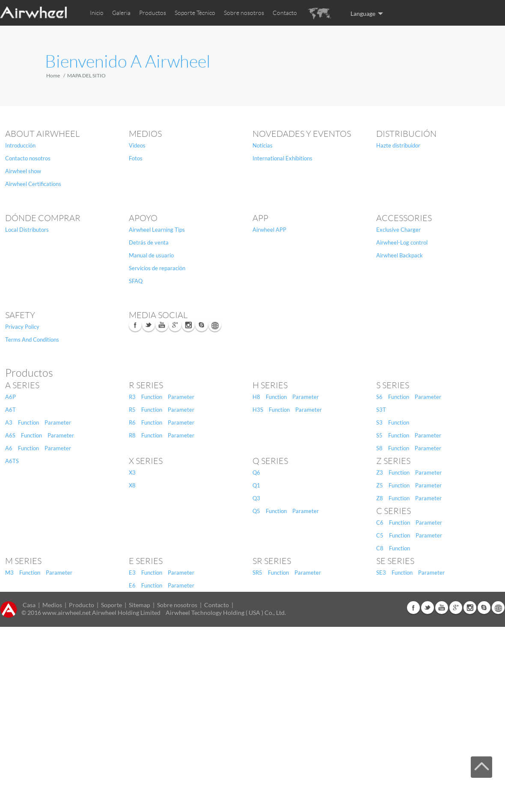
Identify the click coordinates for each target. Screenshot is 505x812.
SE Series (395, 561)
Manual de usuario (151, 255)
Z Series (393, 461)
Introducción (20, 145)
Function (28, 422)
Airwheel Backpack (400, 255)
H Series (270, 385)
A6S (10, 435)
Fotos (136, 158)
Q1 (256, 485)
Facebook (135, 325)
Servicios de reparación (157, 268)
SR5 (257, 573)
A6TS (12, 461)
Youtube (162, 325)
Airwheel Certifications (33, 184)
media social (158, 315)
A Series (22, 385)
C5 (380, 535)
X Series (146, 461)
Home (53, 75)
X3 (132, 472)
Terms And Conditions (32, 340)
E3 (132, 573)
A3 (9, 422)
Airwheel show (23, 171)
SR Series (272, 561)
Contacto (285, 13)
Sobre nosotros (244, 13)
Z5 (380, 485)
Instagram (188, 325)
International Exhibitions (282, 158)
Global (215, 325)
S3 (379, 422)
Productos (153, 13)
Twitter (149, 325)
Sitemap (140, 605)
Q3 (256, 498)
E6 (132, 585)
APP (260, 218)
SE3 (381, 573)
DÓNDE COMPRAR (43, 218)
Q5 (256, 511)
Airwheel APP (269, 230)
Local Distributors (27, 230)
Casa (29, 605)
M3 (9, 573)
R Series (146, 385)
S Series (393, 385)
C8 (380, 548)
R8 (132, 435)
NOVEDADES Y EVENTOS (302, 134)
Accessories (404, 218)
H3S (258, 410)
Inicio (97, 13)
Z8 (380, 498)
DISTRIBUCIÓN (406, 134)
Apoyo (143, 218)
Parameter (58, 422)
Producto (82, 605)
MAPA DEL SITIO (86, 75)
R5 (132, 410)
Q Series (270, 461)
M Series (23, 561)
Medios (145, 134)
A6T (10, 410)
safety (20, 315)
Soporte (111, 605)
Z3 (380, 472)
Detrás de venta (149, 242)
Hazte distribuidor (398, 145)
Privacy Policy (22, 327)
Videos (137, 145)
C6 (380, 523)
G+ (175, 325)
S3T (381, 410)
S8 (379, 448)
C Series (394, 511)
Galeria (121, 13)
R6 (132, 422)
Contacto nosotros (28, 158)
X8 (132, 485)
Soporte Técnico (195, 13)
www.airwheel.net (67, 613)
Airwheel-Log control (402, 242)
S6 (379, 397)
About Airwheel (42, 134)
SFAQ (136, 281)
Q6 (256, 472)
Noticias (263, 145)
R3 (132, 397)
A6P (10, 397)
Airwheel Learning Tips (157, 230)
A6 (9, 448)
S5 (379, 435)
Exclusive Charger (398, 230)
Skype (202, 325)
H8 (256, 397)
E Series (146, 561)
